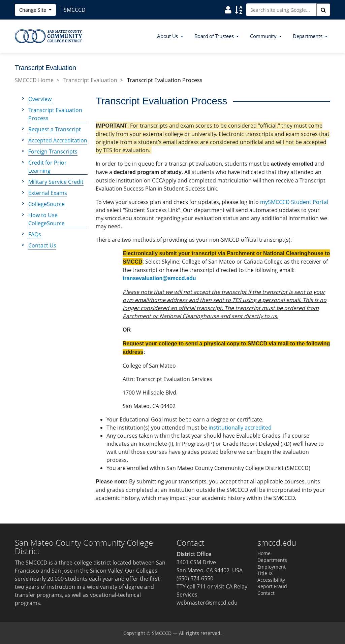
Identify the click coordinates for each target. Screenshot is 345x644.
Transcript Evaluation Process (55, 114)
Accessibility (271, 580)
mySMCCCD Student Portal (294, 202)
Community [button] (264, 36)
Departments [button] (308, 36)
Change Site (33, 10)
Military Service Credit (56, 182)
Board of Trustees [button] (215, 36)
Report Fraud (272, 586)
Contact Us (42, 245)
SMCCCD (162, 633)
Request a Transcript (55, 129)
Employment (272, 567)
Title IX (265, 573)
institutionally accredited (240, 428)
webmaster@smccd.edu (207, 603)
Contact (266, 593)
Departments (272, 560)
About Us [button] (168, 36)
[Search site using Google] (281, 10)
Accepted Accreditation (58, 140)
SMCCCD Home (34, 80)
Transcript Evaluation (90, 80)
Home (264, 553)
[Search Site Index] (239, 9)
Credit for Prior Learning (48, 167)
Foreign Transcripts (53, 151)
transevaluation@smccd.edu (159, 278)
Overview (40, 99)
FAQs (35, 234)
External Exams (48, 193)
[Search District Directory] (228, 9)
